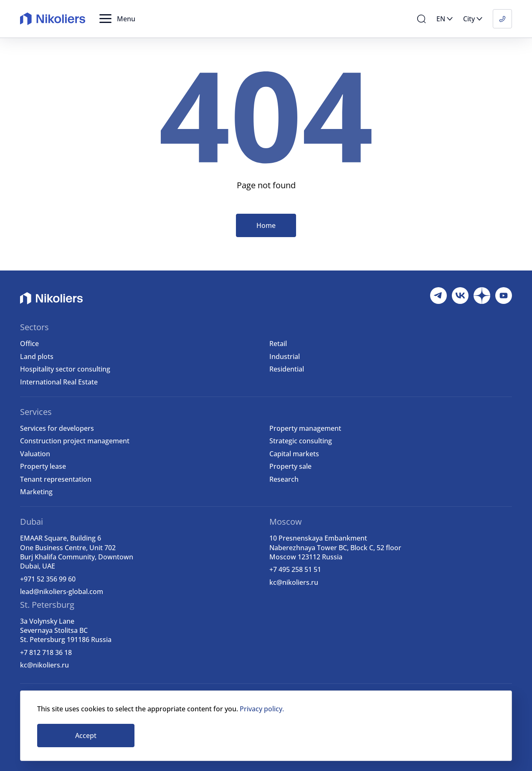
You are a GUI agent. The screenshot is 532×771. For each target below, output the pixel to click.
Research (284, 479)
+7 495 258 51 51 (295, 569)
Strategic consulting (301, 441)
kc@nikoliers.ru (294, 582)
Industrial (285, 356)
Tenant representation (56, 479)
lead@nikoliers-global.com (62, 592)
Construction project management (75, 441)
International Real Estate (59, 382)
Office (29, 344)
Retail (278, 344)
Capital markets (294, 454)
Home (266, 225)
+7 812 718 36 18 (46, 652)
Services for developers (57, 428)
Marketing (36, 492)
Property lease (43, 466)
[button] (117, 19)
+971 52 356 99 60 (48, 579)
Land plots (37, 356)
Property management (305, 428)
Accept (86, 736)
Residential (287, 369)
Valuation (35, 454)
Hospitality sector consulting (65, 369)
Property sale (290, 466)
